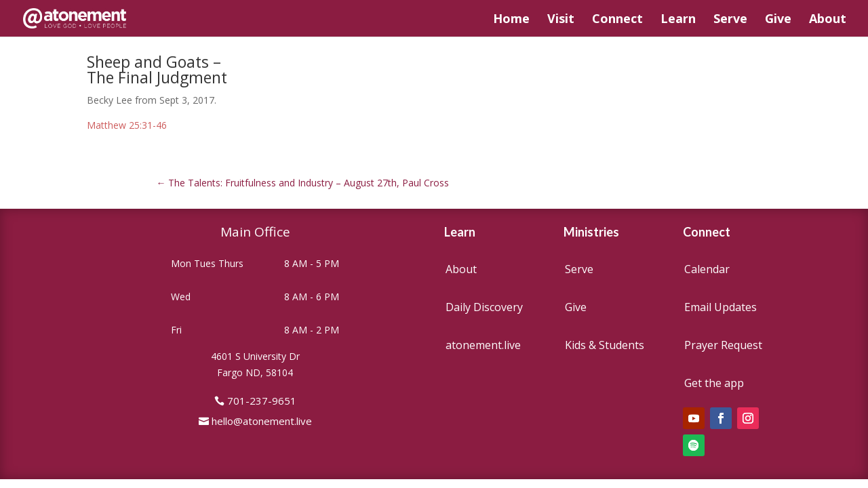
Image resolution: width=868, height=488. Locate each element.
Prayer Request (723, 345)
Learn (678, 20)
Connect (617, 20)
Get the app (714, 383)
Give (778, 20)
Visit (561, 20)
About (828, 20)
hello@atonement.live (262, 421)
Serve (730, 20)
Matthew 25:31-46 (127, 125)
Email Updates (721, 307)
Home (511, 20)
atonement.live (483, 345)
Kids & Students (605, 345)
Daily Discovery (484, 307)
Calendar (707, 269)
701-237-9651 (262, 401)
